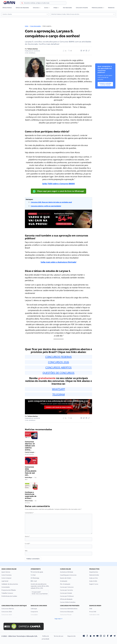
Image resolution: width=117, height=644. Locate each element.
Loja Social (5, 581)
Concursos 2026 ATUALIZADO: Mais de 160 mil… (31, 471)
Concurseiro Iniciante (82, 8)
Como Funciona (6, 575)
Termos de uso (58, 636)
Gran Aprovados (67, 8)
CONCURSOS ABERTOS (58, 367)
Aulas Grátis (93, 581)
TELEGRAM (59, 394)
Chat (33, 575)
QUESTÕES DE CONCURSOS (58, 373)
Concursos (37, 8)
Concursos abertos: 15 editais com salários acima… (30, 446)
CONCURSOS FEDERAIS (58, 357)
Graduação (64, 581)
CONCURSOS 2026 (58, 362)
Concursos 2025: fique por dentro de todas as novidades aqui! (51, 202)
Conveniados (6, 587)
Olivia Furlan (29, 501)
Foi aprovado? (40, 593)
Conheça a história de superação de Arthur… (31, 495)
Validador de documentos (10, 584)
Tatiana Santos (33, 49)
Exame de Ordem (66, 578)
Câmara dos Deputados (22, 8)
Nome (27, 536)
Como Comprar (6, 578)
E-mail (27, 544)
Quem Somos (6, 572)
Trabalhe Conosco (7, 593)
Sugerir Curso (94, 584)
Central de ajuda (37, 572)
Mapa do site (71, 636)
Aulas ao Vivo (93, 578)
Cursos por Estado (66, 593)
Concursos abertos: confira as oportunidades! (46, 206)
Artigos (56, 8)
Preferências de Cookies (9, 596)
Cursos (47, 8)
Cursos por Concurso (67, 587)
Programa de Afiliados (9, 590)
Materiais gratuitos (98, 8)
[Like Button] (65, 51)
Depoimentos (94, 572)
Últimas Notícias (7, 8)
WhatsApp (35, 578)
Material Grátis (94, 575)
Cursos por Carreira (66, 590)
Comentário (29, 513)
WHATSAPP (58, 389)
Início (27, 26)
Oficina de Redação (66, 599)
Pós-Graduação (65, 584)
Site (26, 551)
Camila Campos (30, 452)
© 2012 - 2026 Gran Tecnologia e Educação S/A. (19, 636)
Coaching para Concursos (68, 575)
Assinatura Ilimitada (67, 572)
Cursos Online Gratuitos (68, 602)
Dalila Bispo (28, 477)
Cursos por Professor (67, 596)
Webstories (111, 8)
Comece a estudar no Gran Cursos (58, 407)
